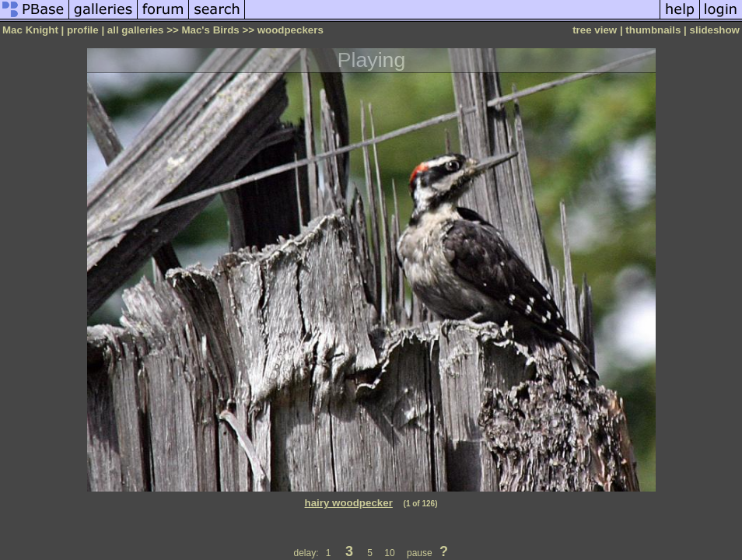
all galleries (136, 30)
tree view (595, 30)
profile (83, 30)
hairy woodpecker (349, 503)
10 (389, 553)
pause (420, 553)
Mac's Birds (210, 30)
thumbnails (653, 30)
